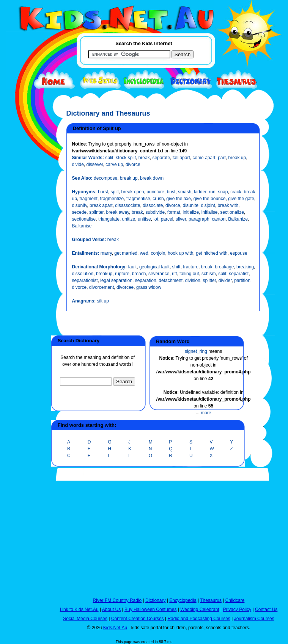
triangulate (109, 219)
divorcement (102, 287)
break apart (101, 205)
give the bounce (210, 199)
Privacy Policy (237, 610)
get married (126, 253)
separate (161, 158)
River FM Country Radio (117, 600)
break (144, 158)
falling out (189, 274)
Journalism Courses (254, 619)
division (193, 280)
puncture (155, 192)
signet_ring (196, 351)
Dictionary (155, 600)
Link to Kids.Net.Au (79, 610)
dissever (95, 165)
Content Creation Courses (138, 619)
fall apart (181, 158)
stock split (126, 158)
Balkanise (82, 226)
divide (78, 165)
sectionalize (232, 212)
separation (146, 280)
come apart (204, 158)
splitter (209, 280)
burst (103, 192)
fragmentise (138, 199)
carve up (114, 165)
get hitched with (212, 253)
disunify (80, 205)
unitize (129, 219)
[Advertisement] (25, 277)
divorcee (125, 287)
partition (242, 280)
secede (79, 212)
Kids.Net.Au (115, 628)
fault (133, 267)
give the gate (241, 199)
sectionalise (84, 219)
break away (118, 212)
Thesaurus (211, 600)
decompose (105, 178)
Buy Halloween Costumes (150, 610)
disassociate (127, 205)
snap (223, 192)
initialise (210, 212)
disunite (190, 205)
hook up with (180, 253)
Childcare (235, 600)
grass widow (149, 287)
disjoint (208, 205)
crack (236, 192)
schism (209, 274)
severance (159, 274)
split (109, 158)
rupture (122, 274)
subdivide (155, 212)
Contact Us (266, 610)
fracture (191, 267)
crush (158, 199)
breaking (245, 267)
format (174, 212)
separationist (85, 280)
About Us (111, 610)
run (212, 192)
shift (176, 267)
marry (106, 253)
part (222, 158)
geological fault (154, 267)
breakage (224, 267)
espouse (238, 253)
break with (228, 205)
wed (144, 253)
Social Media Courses (85, 619)
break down (152, 178)
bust (171, 192)
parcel (167, 219)
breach (139, 274)
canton (219, 219)
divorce (133, 165)
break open (133, 192)
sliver (181, 219)
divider (225, 280)
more (206, 413)
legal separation (116, 280)
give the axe (179, 199)
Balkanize (238, 219)
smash (185, 192)
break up (237, 158)
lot (156, 219)
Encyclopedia (183, 600)
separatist (239, 274)
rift (174, 274)
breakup (104, 274)
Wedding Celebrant (200, 610)
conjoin (158, 253)
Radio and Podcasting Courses (199, 619)
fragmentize (112, 199)
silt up (103, 301)
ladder (200, 192)
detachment (171, 280)
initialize (191, 212)
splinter (96, 212)
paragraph (199, 219)
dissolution (83, 274)
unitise (144, 219)
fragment (89, 199)
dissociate (153, 205)
